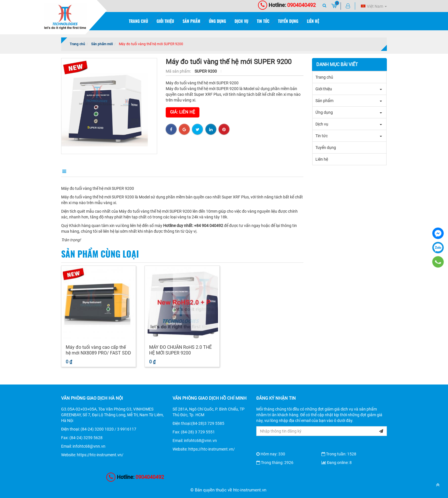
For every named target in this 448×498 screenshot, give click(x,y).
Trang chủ (138, 21)
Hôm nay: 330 (271, 454)
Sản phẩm (191, 21)
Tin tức (263, 21)
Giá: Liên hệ (183, 112)
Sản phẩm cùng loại (100, 254)
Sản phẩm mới (102, 44)
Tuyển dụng (288, 21)
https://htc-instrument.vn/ (100, 455)
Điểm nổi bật (102, 171)
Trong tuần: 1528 (339, 454)
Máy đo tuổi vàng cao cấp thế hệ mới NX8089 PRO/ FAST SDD (98, 350)
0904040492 (287, 5)
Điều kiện (141, 171)
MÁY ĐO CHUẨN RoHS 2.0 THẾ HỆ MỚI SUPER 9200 (180, 350)
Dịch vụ (241, 21)
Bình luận (177, 171)
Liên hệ (313, 21)
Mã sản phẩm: (179, 71)
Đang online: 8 (337, 463)
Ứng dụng (217, 21)
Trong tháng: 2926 (275, 463)
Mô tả (67, 171)
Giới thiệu (165, 21)
